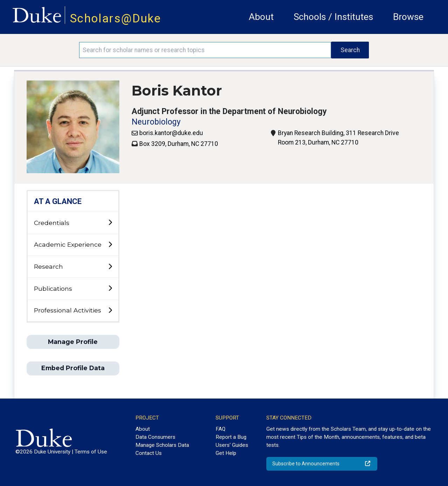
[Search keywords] (205, 50)
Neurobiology (156, 122)
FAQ (220, 429)
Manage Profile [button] (73, 342)
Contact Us (149, 453)
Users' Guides (232, 445)
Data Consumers (155, 437)
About (261, 17)
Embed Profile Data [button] (73, 368)
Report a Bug (231, 437)
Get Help (226, 453)
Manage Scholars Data (162, 445)
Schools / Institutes (333, 17)
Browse (408, 17)
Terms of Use (91, 452)
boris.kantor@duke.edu (171, 133)
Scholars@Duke (115, 18)
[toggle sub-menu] (110, 223)
